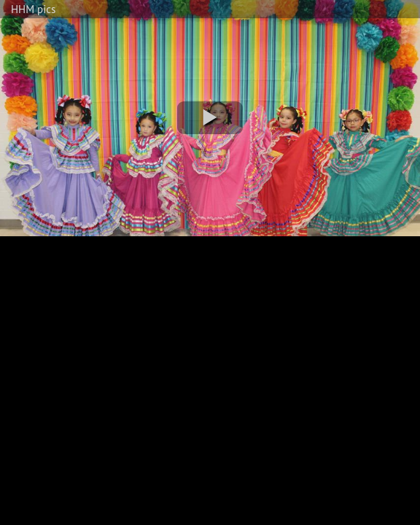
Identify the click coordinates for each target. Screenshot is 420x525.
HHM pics (33, 9)
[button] (210, 118)
